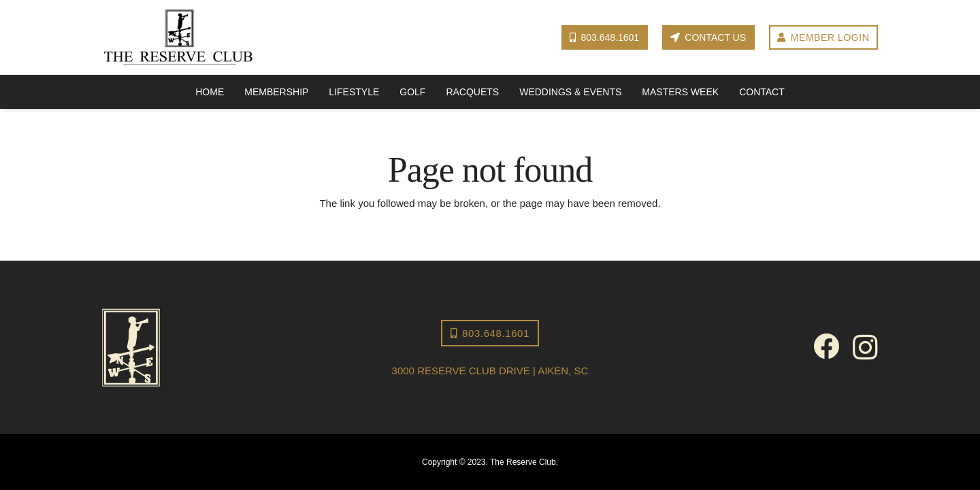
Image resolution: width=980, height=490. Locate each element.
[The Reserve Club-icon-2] (221, 347)
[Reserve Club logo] (178, 38)
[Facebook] (826, 346)
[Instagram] (865, 348)
